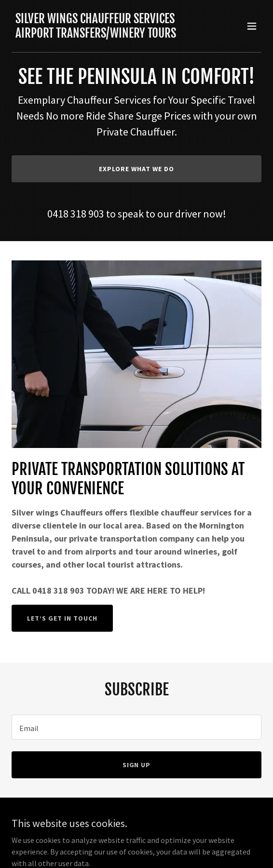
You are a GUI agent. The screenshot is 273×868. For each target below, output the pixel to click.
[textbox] (136, 727)
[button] (252, 26)
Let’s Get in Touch (62, 618)
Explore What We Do (136, 169)
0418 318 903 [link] (76, 214)
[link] (96, 35)
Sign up (137, 765)
